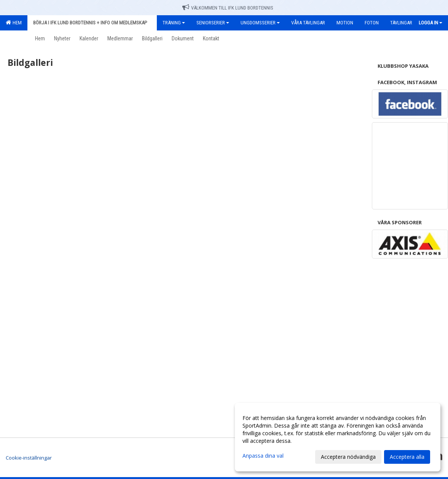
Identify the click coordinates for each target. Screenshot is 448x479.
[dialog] (338, 437)
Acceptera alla (407, 457)
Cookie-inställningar (29, 458)
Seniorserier (213, 23)
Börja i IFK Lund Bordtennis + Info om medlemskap (92, 23)
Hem (14, 22)
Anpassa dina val (263, 456)
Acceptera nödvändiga (348, 457)
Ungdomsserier (260, 23)
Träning (174, 23)
